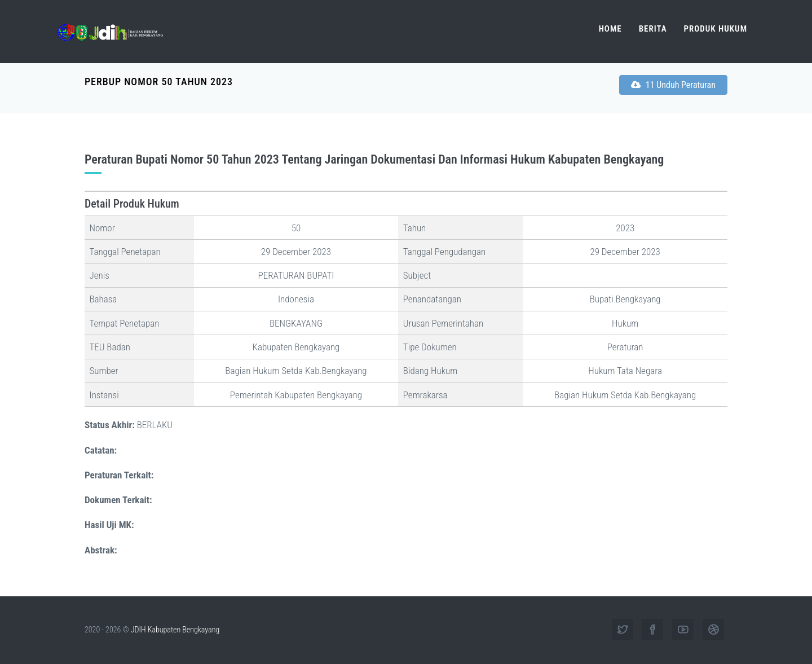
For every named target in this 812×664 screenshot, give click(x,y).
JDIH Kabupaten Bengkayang (175, 630)
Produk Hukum (716, 29)
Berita (653, 29)
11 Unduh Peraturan (673, 85)
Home (610, 29)
